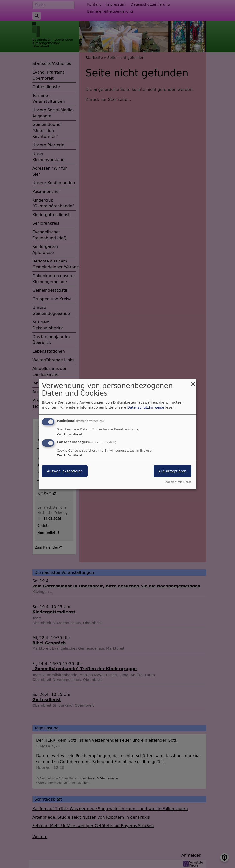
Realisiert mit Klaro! (177, 482)
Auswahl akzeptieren (65, 471)
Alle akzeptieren (172, 471)
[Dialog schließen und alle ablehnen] (193, 382)
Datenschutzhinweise (146, 407)
